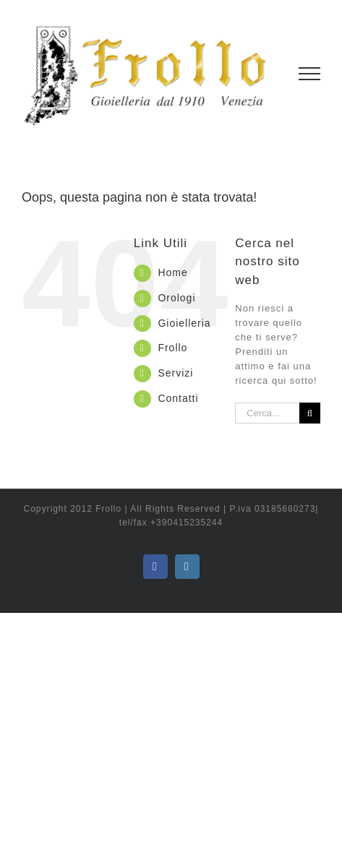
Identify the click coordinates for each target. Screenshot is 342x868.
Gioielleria (184, 323)
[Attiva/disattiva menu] (310, 74)
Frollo (172, 348)
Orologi (176, 298)
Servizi (175, 373)
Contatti (178, 398)
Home (172, 272)
